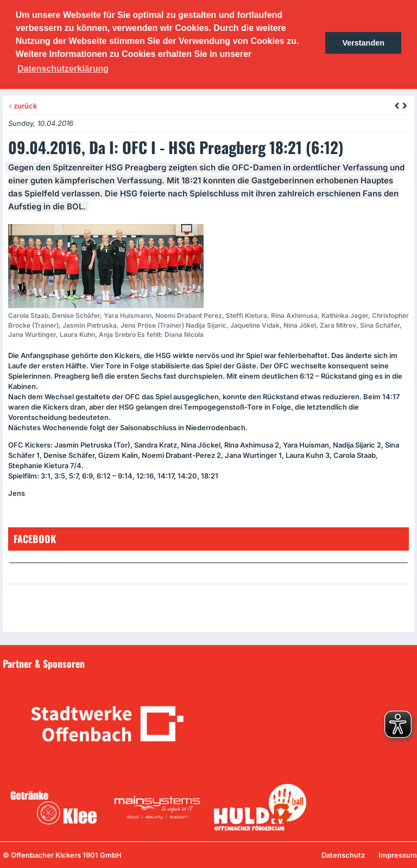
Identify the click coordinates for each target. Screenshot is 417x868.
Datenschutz (343, 855)
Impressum (398, 855)
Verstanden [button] (363, 43)
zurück (23, 106)
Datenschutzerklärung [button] (63, 69)
